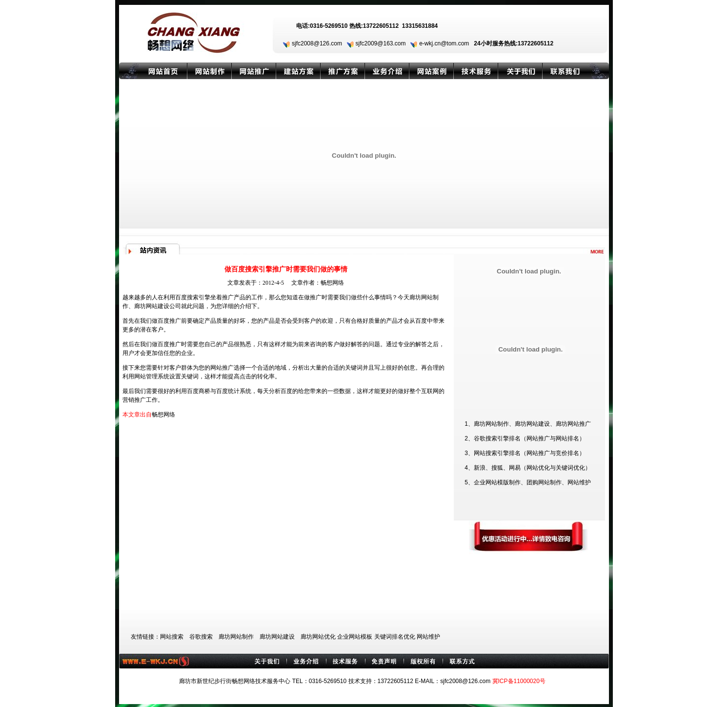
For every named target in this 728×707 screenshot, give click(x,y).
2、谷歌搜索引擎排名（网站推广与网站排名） (525, 438)
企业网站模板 (355, 637)
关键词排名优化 (395, 637)
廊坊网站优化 (318, 637)
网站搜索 (172, 637)
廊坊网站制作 (236, 637)
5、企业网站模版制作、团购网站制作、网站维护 (528, 482)
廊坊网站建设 (152, 306)
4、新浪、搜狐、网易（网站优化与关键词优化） (528, 468)
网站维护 (428, 637)
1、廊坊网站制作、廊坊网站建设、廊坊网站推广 (528, 424)
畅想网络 (332, 283)
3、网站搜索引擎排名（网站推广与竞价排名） (525, 453)
